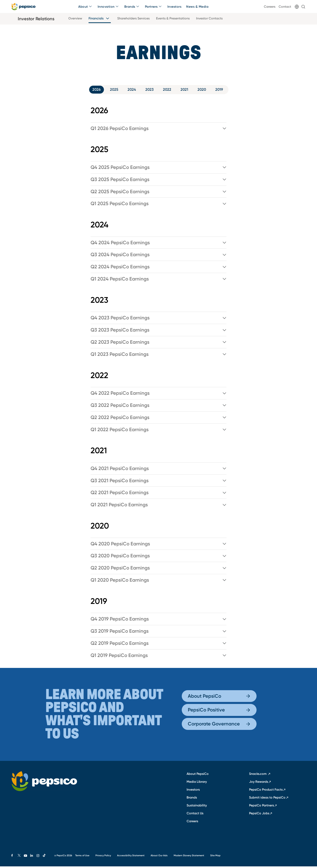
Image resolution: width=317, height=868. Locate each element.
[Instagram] (40, 857)
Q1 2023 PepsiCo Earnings (120, 356)
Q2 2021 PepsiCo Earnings (120, 494)
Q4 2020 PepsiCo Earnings (120, 545)
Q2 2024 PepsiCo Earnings (120, 269)
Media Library (197, 783)
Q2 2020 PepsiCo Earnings (120, 570)
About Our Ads (159, 857)
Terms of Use (82, 857)
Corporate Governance (219, 726)
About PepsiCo (219, 698)
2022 (169, 90)
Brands (192, 799)
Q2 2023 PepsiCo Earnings (120, 344)
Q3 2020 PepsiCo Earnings (120, 558)
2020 (207, 90)
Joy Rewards (260, 783)
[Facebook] (14, 857)
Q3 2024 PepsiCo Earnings (120, 256)
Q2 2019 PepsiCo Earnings (120, 645)
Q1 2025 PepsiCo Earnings (120, 205)
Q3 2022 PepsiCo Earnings (120, 407)
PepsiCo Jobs (261, 815)
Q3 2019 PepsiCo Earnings (120, 633)
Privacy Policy (103, 857)
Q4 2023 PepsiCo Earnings (120, 320)
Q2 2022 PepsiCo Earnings (120, 419)
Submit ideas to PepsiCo (269, 799)
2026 (91, 90)
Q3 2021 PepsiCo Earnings (120, 482)
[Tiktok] (46, 857)
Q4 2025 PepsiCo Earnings (120, 169)
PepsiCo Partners (263, 807)
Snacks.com (260, 775)
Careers (192, 823)
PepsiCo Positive (219, 712)
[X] (21, 857)
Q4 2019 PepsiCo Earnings (120, 621)
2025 (111, 90)
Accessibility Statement (131, 857)
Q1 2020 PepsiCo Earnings (120, 582)
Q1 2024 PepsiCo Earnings (120, 281)
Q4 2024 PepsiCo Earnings (120, 244)
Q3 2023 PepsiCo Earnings (120, 332)
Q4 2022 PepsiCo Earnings (120, 395)
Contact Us (195, 815)
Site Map (215, 857)
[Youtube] (27, 857)
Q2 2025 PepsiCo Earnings (120, 193)
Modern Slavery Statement (189, 857)
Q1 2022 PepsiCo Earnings (120, 431)
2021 (188, 90)
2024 (130, 90)
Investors (193, 791)
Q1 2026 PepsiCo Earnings (120, 130)
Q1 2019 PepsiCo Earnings (119, 657)
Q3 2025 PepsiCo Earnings (120, 181)
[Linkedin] (33, 857)
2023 (150, 90)
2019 (226, 90)
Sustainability (197, 807)
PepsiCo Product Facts (267, 791)
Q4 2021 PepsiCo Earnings (120, 470)
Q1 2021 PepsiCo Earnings (119, 507)
